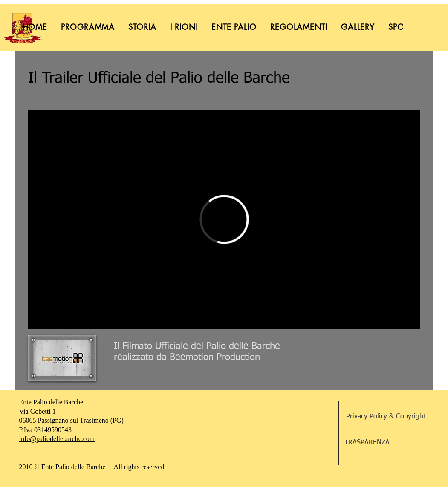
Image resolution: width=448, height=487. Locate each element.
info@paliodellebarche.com (57, 439)
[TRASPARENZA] (386, 443)
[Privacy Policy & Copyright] (386, 417)
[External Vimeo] (224, 219)
